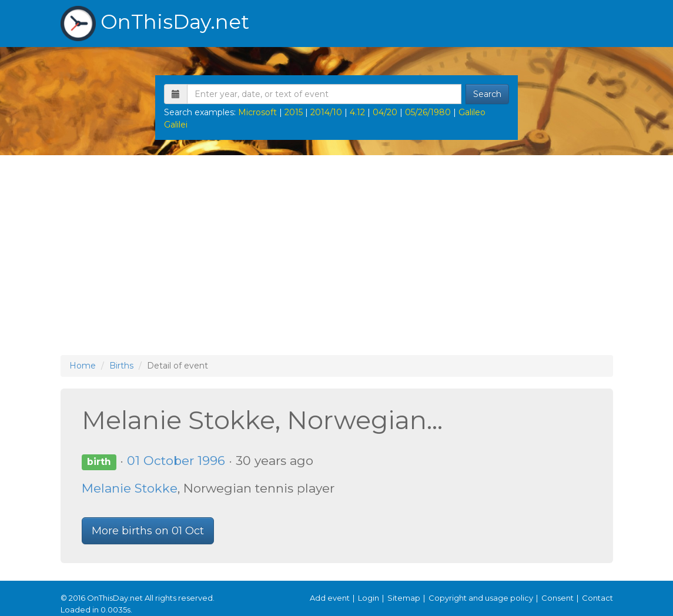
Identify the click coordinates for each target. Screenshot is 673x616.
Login (369, 598)
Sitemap (404, 598)
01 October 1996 (176, 461)
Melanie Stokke (130, 488)
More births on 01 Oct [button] (148, 531)
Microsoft (257, 112)
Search (487, 94)
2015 (294, 112)
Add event (330, 598)
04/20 (385, 112)
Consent (558, 598)
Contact (597, 598)
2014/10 (326, 112)
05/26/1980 (428, 112)
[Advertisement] (336, 255)
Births (121, 366)
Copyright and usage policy (481, 598)
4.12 (357, 112)
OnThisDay (155, 24)
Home (83, 366)
